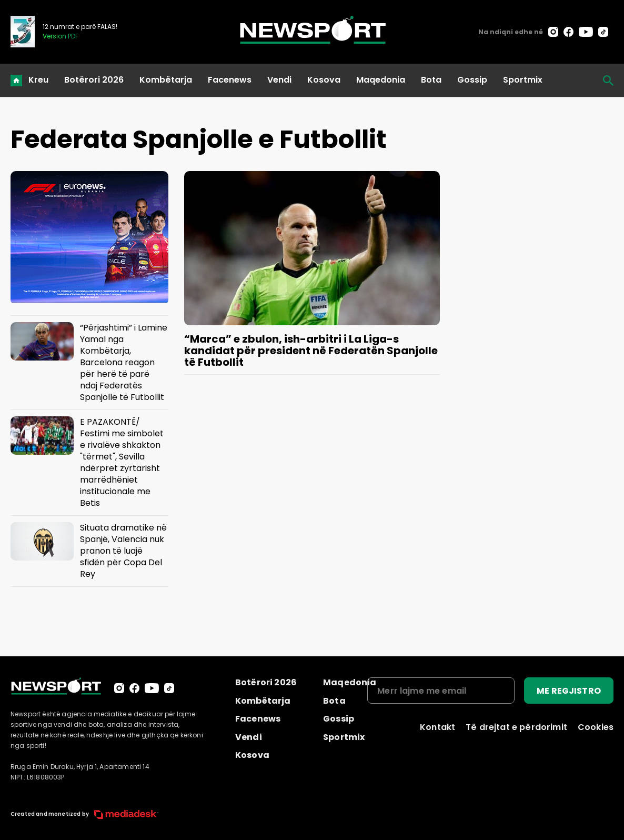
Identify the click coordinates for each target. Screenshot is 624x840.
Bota (431, 80)
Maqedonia (381, 80)
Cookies (596, 727)
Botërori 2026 (94, 80)
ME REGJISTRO (569, 691)
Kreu (38, 80)
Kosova (324, 80)
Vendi (279, 80)
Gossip (472, 80)
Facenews (230, 80)
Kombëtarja (166, 80)
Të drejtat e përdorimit (516, 727)
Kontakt (437, 727)
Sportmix (523, 80)
